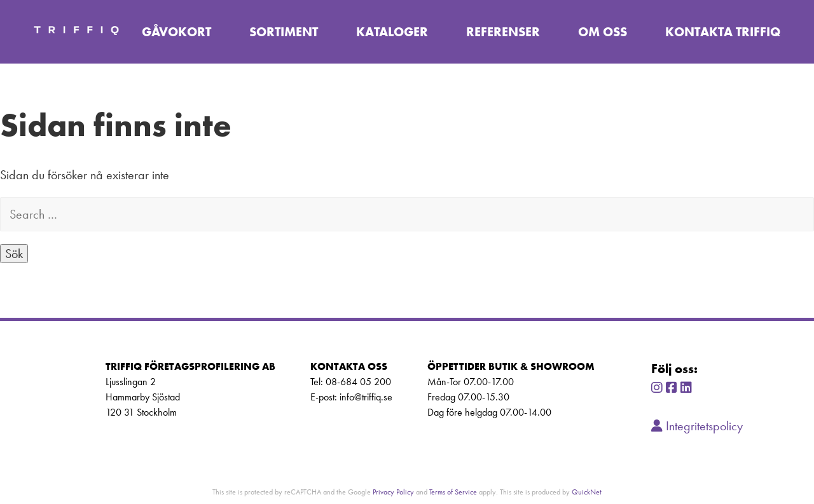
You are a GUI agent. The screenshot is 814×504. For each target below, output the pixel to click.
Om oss (603, 32)
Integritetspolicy (697, 426)
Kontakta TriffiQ (723, 32)
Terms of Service (453, 492)
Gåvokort (176, 32)
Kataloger (392, 32)
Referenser (503, 32)
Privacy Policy (393, 492)
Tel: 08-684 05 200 (351, 382)
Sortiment (284, 32)
